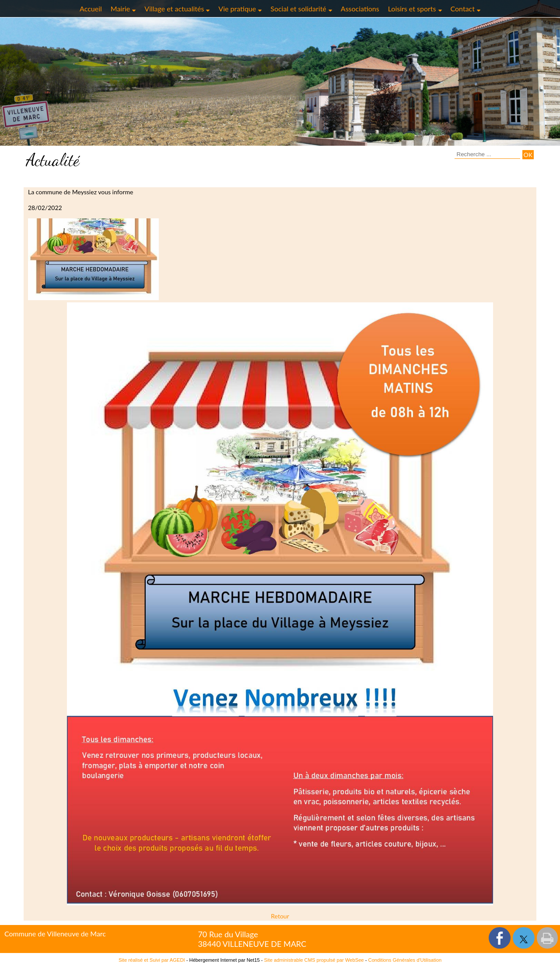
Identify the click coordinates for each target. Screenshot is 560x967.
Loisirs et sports (412, 9)
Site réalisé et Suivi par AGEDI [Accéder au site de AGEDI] (152, 960)
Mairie (121, 9)
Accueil (91, 9)
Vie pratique (237, 9)
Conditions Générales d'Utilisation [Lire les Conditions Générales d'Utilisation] (405, 960)
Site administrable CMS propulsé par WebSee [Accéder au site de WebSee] (314, 960)
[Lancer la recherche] (528, 155)
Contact (463, 9)
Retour (280, 916)
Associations (360, 9)
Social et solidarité (298, 9)
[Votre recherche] (487, 154)
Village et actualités (174, 9)
